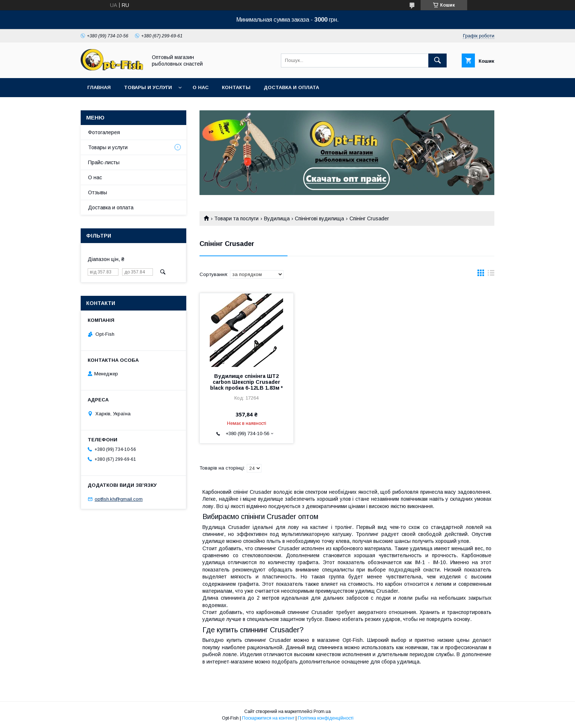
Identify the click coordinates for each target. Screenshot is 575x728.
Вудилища (277, 218)
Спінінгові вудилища (319, 218)
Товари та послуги (236, 218)
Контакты (236, 87)
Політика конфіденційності (326, 718)
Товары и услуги (148, 87)
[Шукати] (437, 60)
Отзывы (98, 192)
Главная (99, 87)
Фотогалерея (104, 132)
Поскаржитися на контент (268, 718)
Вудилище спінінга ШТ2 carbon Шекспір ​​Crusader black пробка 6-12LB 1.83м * (246, 382)
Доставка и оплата (291, 87)
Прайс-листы (104, 162)
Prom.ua (322, 712)
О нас (201, 87)
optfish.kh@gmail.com (119, 499)
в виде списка (491, 275)
